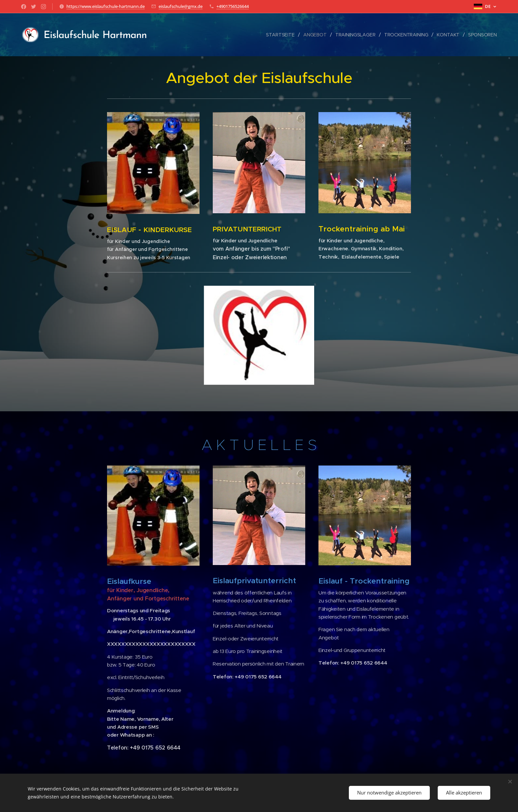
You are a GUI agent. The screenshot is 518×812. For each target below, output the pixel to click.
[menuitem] (279, 35)
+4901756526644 (233, 6)
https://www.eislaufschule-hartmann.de (106, 6)
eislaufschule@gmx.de (181, 6)
